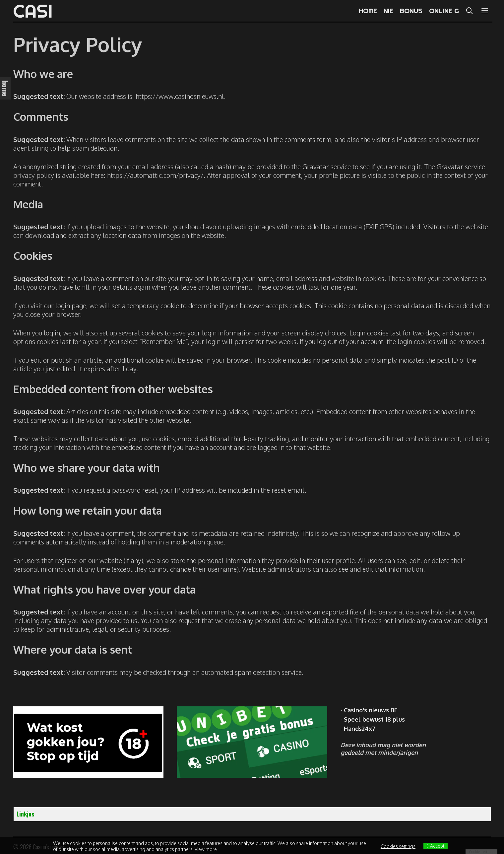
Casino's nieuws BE (371, 710)
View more (206, 849)
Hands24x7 (360, 729)
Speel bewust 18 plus (374, 719)
